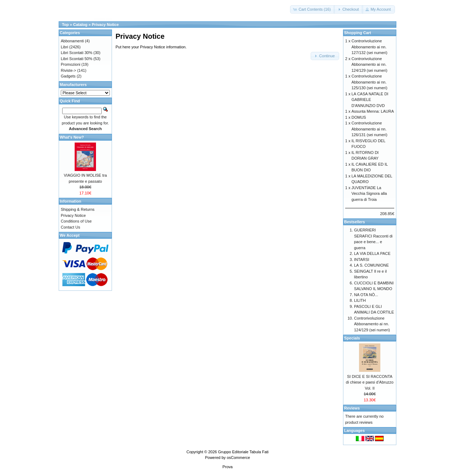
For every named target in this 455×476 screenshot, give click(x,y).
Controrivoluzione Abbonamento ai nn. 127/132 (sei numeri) (370, 47)
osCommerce (238, 458)
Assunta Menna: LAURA (373, 111)
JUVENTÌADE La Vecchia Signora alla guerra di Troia (369, 194)
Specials (352, 338)
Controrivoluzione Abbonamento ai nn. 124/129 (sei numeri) (370, 65)
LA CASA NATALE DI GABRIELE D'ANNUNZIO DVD (370, 100)
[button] (313, 9)
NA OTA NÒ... (366, 295)
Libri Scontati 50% (77, 59)
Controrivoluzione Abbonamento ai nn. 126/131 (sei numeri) (370, 129)
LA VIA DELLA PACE (372, 253)
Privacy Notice (105, 25)
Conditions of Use (76, 221)
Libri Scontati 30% (77, 53)
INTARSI (362, 260)
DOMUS (359, 117)
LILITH (360, 300)
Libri (65, 47)
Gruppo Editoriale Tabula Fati (243, 452)
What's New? (72, 137)
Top (65, 25)
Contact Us (70, 227)
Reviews (352, 408)
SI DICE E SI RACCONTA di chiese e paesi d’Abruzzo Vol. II (370, 382)
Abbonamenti (72, 41)
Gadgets (68, 76)
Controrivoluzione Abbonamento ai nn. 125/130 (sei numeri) (370, 82)
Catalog (80, 25)
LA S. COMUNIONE (371, 265)
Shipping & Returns (78, 209)
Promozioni (71, 64)
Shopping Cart (358, 33)
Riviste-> (68, 70)
